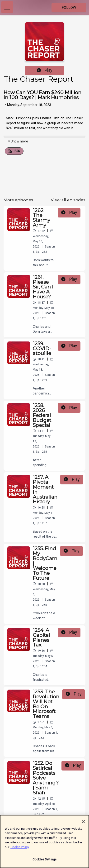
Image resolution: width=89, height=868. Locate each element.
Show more (18, 141)
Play (45, 70)
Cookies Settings (44, 862)
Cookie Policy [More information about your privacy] (20, 849)
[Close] (83, 824)
